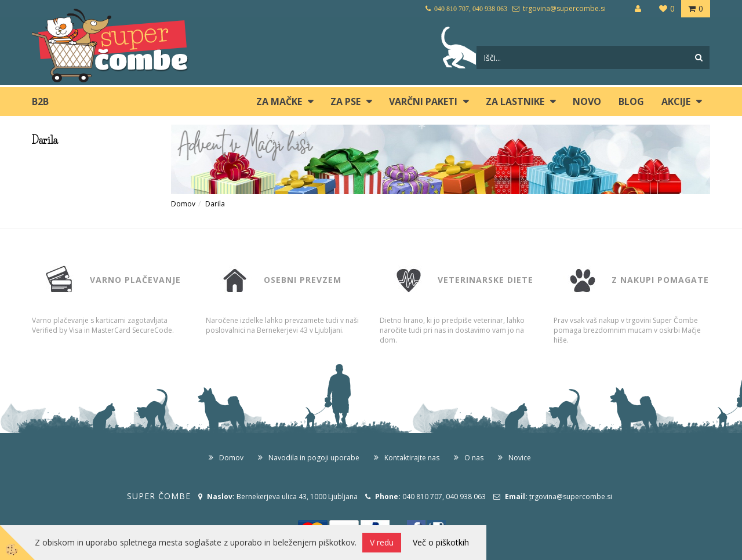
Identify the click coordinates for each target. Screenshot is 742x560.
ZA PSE (345, 101)
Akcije (676, 101)
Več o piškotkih (441, 542)
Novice (520, 458)
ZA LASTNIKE (515, 101)
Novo (587, 101)
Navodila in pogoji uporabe (314, 458)
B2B (40, 101)
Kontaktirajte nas (412, 458)
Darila (215, 204)
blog (631, 101)
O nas (474, 458)
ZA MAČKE (279, 101)
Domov (183, 204)
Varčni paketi (423, 101)
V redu (382, 542)
